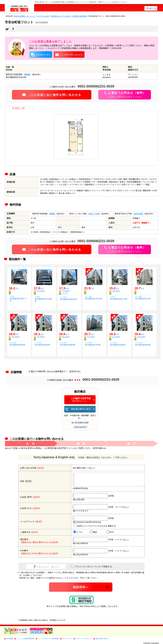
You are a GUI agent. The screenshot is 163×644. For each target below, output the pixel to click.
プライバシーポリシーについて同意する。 (92, 566)
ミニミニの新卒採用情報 (25, 639)
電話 (93, 532)
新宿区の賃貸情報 (80, 16)
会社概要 (10, 639)
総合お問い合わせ (102, 639)
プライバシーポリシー (84, 639)
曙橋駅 (27, 74)
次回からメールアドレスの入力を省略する (95, 525)
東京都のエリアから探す (61, 16)
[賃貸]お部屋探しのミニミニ (24, 16)
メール (78, 532)
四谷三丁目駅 (94, 214)
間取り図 (19, 108)
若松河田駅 (138, 214)
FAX (110, 532)
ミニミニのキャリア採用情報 (48, 639)
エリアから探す (44, 16)
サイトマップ (67, 639)
